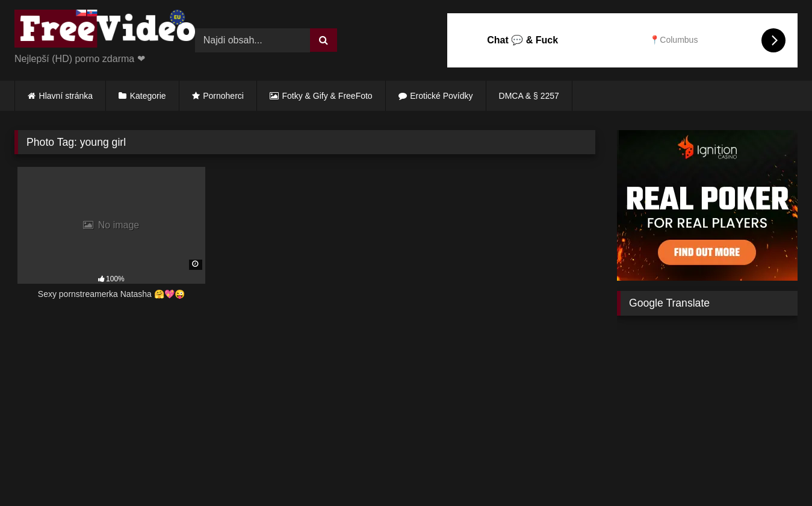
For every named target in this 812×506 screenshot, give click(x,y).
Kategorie (148, 96)
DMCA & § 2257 (529, 96)
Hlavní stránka (66, 96)
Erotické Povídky (441, 96)
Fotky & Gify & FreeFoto (327, 96)
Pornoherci (223, 96)
